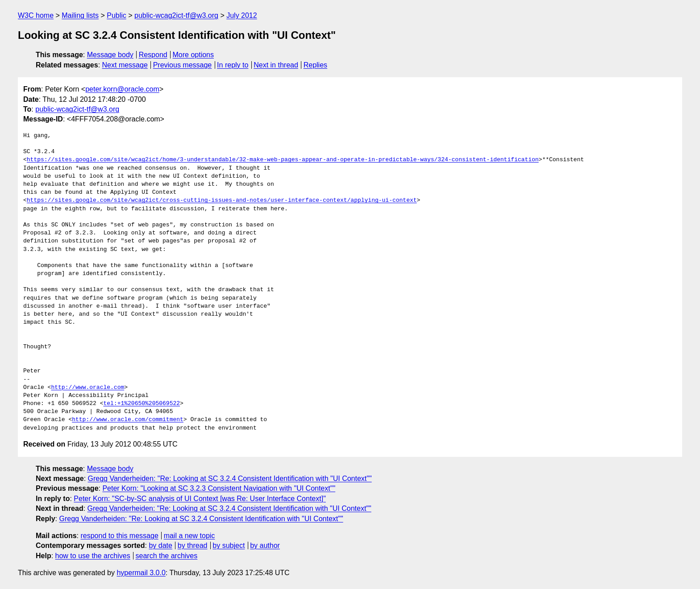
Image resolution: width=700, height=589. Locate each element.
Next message (125, 65)
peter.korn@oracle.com (122, 89)
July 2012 (242, 15)
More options (194, 55)
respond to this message (119, 536)
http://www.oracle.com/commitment (128, 420)
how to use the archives (93, 556)
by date (160, 545)
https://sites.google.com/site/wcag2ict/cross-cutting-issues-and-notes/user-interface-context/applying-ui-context (222, 201)
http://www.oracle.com (87, 388)
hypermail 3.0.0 (141, 573)
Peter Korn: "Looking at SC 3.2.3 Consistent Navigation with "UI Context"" (219, 488)
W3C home (36, 15)
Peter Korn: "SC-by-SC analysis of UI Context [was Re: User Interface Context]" (200, 499)
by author (265, 545)
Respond (153, 55)
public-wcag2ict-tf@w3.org (176, 15)
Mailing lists (80, 15)
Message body (110, 55)
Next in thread (276, 65)
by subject (229, 545)
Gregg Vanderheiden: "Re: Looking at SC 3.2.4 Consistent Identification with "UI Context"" (230, 478)
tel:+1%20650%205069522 (142, 404)
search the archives (167, 556)
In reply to (233, 65)
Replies (315, 65)
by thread (193, 545)
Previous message (183, 65)
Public (117, 15)
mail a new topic (190, 536)
